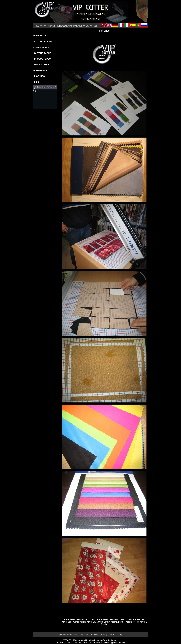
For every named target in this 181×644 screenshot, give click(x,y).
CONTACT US (89, 26)
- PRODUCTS (39, 35)
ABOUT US (53, 26)
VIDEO (78, 26)
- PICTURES (39, 76)
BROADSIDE (66, 26)
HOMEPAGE (41, 26)
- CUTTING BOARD (42, 42)
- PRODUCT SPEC (42, 59)
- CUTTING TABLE (42, 53)
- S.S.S (36, 82)
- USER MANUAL (41, 65)
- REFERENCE (40, 70)
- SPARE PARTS (41, 47)
